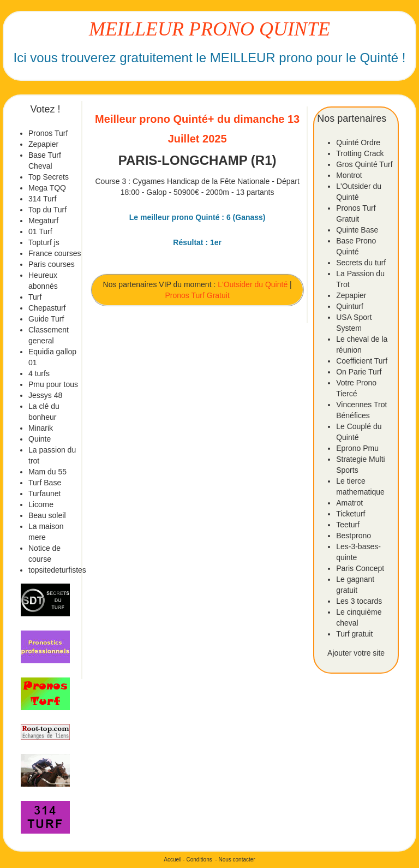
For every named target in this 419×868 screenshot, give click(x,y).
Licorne (41, 504)
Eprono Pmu (357, 448)
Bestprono (354, 536)
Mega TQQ (47, 188)
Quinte (40, 439)
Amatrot (349, 503)
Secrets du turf (361, 263)
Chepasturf (47, 308)
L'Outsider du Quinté (253, 284)
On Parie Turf (359, 372)
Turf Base (45, 483)
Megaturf (43, 221)
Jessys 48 (45, 395)
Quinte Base (357, 230)
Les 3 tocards (359, 601)
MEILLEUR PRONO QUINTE (209, 29)
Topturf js (44, 242)
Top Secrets (49, 177)
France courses (55, 253)
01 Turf (40, 231)
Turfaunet (44, 494)
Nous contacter (237, 860)
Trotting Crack (360, 153)
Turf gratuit (354, 634)
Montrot (349, 175)
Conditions (199, 860)
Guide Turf (46, 319)
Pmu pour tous (53, 384)
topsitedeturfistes (57, 570)
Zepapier (43, 144)
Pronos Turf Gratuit (197, 295)
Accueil (172, 860)
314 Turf (42, 199)
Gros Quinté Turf (364, 164)
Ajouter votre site (356, 653)
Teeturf (348, 525)
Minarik (41, 428)
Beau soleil (47, 515)
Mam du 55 (47, 472)
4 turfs (39, 373)
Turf (35, 297)
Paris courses (52, 264)
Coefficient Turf (362, 361)
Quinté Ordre (358, 142)
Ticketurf (351, 514)
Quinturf (350, 306)
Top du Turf (47, 210)
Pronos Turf (48, 133)
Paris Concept (360, 568)
